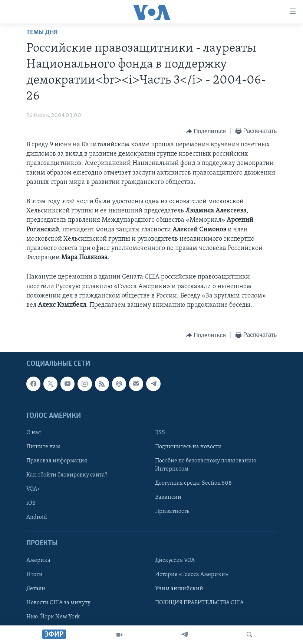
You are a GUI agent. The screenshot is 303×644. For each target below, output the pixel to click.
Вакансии (168, 497)
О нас (34, 433)
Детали (36, 589)
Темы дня (42, 32)
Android (37, 517)
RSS (160, 433)
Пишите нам (43, 447)
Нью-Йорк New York (53, 617)
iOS (31, 503)
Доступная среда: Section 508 (193, 483)
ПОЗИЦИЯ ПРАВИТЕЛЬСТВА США (199, 603)
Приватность (172, 511)
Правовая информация (57, 461)
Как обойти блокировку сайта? (67, 475)
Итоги (34, 575)
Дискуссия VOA (175, 560)
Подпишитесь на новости (188, 447)
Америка (38, 560)
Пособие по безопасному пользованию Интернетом (206, 465)
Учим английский (179, 589)
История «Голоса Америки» (192, 575)
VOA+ (33, 489)
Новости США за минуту (58, 603)
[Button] (206, 131)
